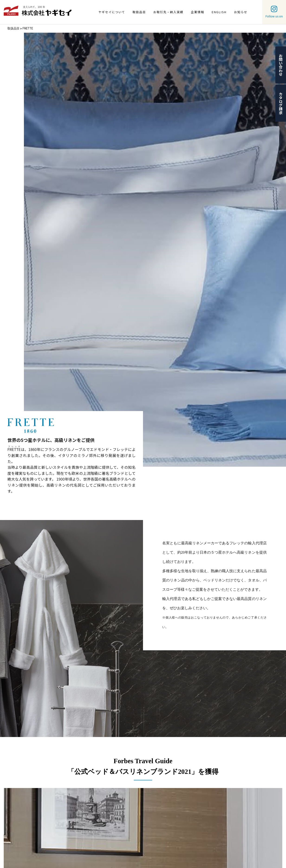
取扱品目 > (15, 28)
